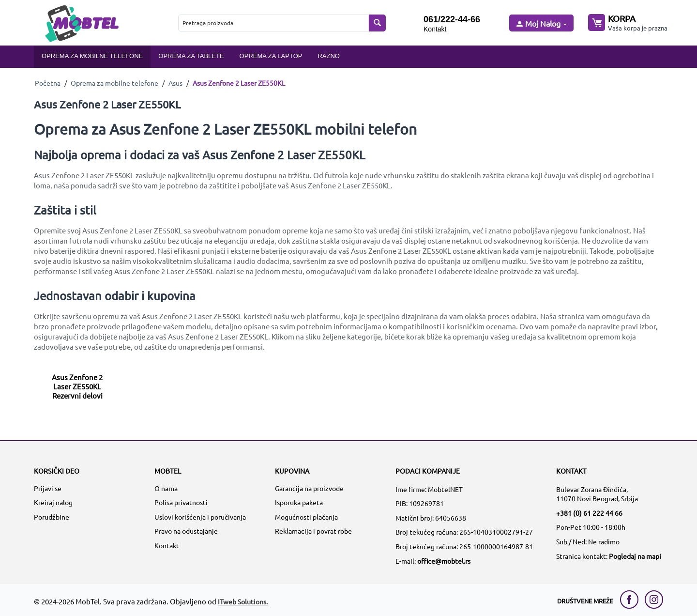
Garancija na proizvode (309, 488)
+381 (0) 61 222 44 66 (589, 513)
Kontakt (435, 29)
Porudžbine (52, 517)
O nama (166, 488)
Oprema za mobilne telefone (92, 56)
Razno (329, 56)
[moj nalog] (541, 24)
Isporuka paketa (299, 502)
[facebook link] (632, 600)
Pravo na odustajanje (186, 531)
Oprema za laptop (271, 56)
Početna (48, 83)
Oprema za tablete (191, 56)
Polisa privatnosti (181, 502)
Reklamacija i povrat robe (313, 531)
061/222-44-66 (452, 19)
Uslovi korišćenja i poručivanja (200, 517)
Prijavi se (48, 488)
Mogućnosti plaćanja (306, 517)
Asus (175, 83)
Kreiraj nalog (53, 502)
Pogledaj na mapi (635, 556)
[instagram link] (654, 600)
